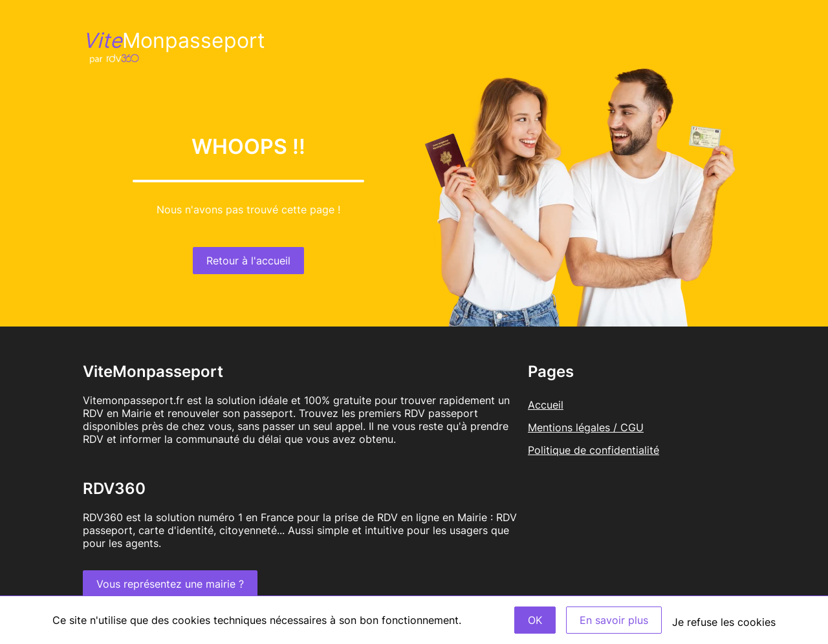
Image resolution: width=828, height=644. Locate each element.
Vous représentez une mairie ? (170, 584)
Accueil (546, 405)
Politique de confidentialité (594, 450)
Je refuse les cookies (724, 622)
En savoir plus (614, 620)
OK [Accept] (535, 620)
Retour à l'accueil (248, 261)
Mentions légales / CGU (586, 427)
